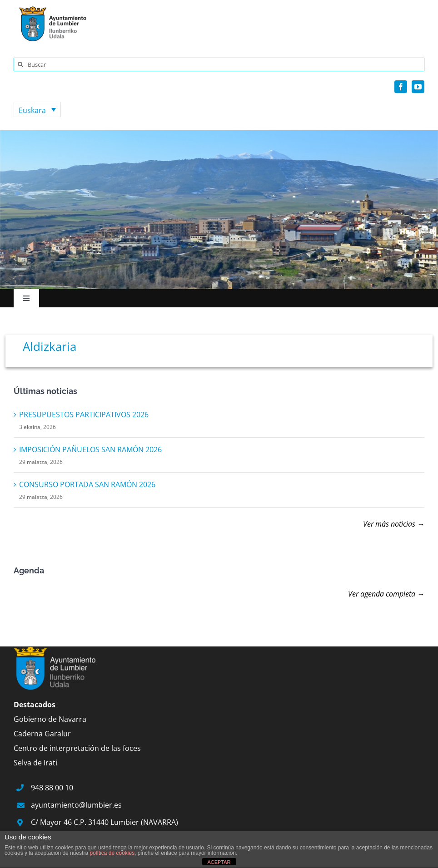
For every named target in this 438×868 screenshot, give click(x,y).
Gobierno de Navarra (50, 719)
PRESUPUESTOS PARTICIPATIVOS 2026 (84, 414)
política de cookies (112, 853)
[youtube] (418, 87)
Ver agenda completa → (386, 594)
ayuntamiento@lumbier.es (76, 805)
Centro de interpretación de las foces (77, 748)
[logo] (50, 8)
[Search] (20, 64)
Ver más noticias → (394, 524)
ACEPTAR (219, 862)
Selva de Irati (35, 763)
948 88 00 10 (52, 788)
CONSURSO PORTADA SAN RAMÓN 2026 (87, 484)
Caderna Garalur (42, 734)
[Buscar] (219, 64)
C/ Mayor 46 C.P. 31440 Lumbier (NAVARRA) (105, 822)
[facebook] (401, 87)
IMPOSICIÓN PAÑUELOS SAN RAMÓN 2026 (90, 449)
